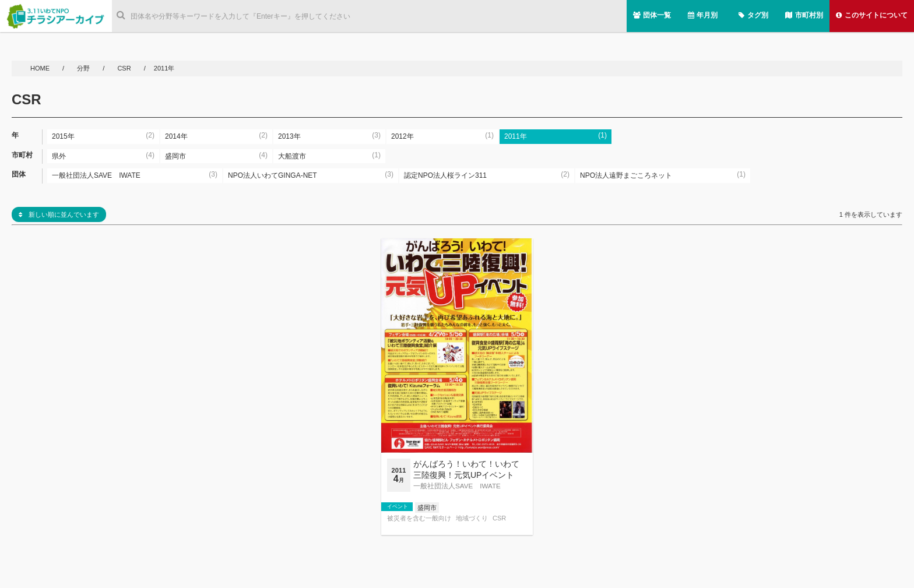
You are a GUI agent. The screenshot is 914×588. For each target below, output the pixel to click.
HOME (41, 68)
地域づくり (472, 518)
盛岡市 (427, 508)
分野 (84, 68)
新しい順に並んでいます (59, 214)
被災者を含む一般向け (419, 518)
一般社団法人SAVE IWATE (457, 486)
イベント (398, 506)
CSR (124, 68)
